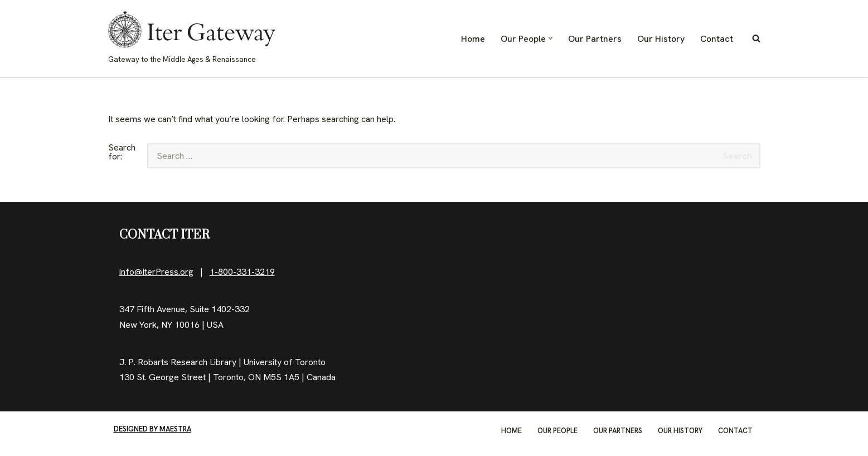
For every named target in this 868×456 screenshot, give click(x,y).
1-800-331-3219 (242, 272)
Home (473, 39)
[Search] (756, 38)
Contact (717, 39)
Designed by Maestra (152, 429)
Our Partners (595, 39)
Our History (661, 39)
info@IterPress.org (156, 272)
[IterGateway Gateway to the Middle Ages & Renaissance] (192, 38)
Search (738, 156)
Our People (557, 431)
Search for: (122, 153)
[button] (551, 38)
